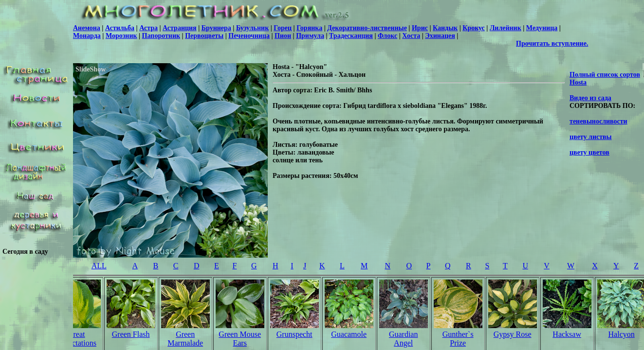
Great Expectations (76, 339)
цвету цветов (589, 152)
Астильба (120, 28)
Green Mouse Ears (240, 339)
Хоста (411, 36)
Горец (283, 28)
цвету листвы (591, 137)
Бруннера (216, 28)
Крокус (474, 28)
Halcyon (622, 334)
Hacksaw (567, 334)
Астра (148, 28)
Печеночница (249, 36)
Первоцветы (204, 36)
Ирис (420, 28)
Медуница (542, 28)
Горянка (309, 28)
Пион (283, 36)
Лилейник (506, 28)
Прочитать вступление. (552, 44)
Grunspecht (294, 334)
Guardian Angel (404, 339)
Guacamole (349, 334)
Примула (310, 36)
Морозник (121, 36)
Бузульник (252, 28)
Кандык (445, 28)
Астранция (180, 28)
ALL (99, 266)
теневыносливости (598, 121)
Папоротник (161, 36)
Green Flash (131, 334)
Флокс (387, 36)
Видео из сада (590, 98)
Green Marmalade (185, 339)
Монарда (87, 36)
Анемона (87, 28)
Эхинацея (440, 36)
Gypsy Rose (513, 334)
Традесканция (351, 36)
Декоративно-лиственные (367, 28)
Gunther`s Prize (458, 339)
